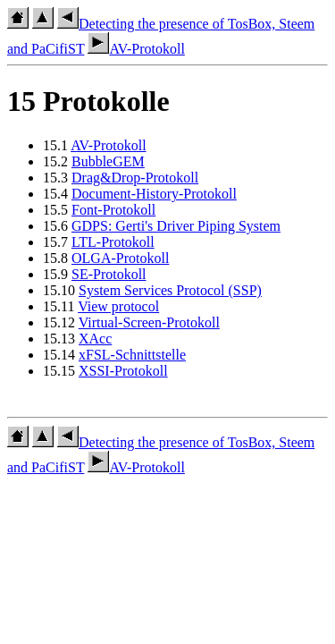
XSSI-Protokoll (123, 371)
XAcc (95, 339)
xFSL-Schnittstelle (132, 355)
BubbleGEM (108, 161)
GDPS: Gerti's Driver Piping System (176, 226)
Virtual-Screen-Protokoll (149, 322)
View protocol (118, 306)
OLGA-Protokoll (120, 258)
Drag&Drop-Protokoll (135, 178)
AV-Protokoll (136, 49)
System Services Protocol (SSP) (170, 290)
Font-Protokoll (113, 210)
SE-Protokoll (109, 274)
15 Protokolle (88, 101)
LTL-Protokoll (113, 242)
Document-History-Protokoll (154, 194)
